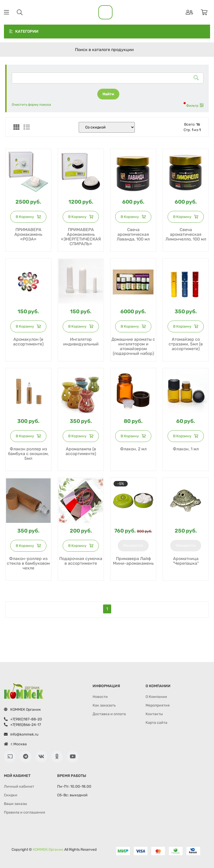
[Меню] (6, 12)
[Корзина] (204, 12)
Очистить (31, 105)
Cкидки (11, 795)
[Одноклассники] (57, 757)
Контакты (154, 714)
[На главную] (105, 12)
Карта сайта (156, 723)
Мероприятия (158, 705)
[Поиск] (20, 12)
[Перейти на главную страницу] (24, 691)
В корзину (28, 217)
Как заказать (104, 705)
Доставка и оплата (109, 714)
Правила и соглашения (25, 812)
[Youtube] (73, 757)
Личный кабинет (19, 786)
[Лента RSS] (10, 757)
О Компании (156, 697)
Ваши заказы (15, 804)
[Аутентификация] (189, 12)
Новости (100, 697)
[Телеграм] (26, 757)
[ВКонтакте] (41, 757)
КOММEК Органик (48, 850)
